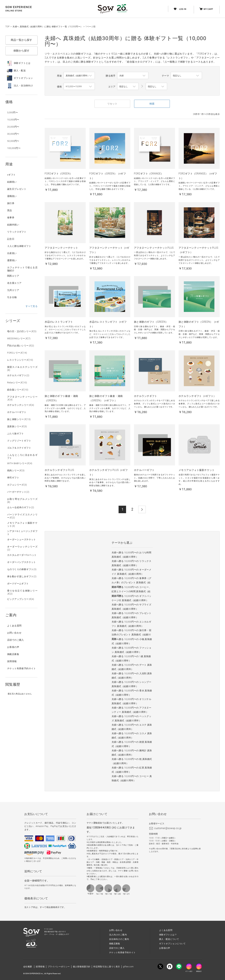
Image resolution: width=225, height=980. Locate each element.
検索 (152, 104)
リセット (112, 104)
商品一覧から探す (21, 40)
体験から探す (21, 51)
